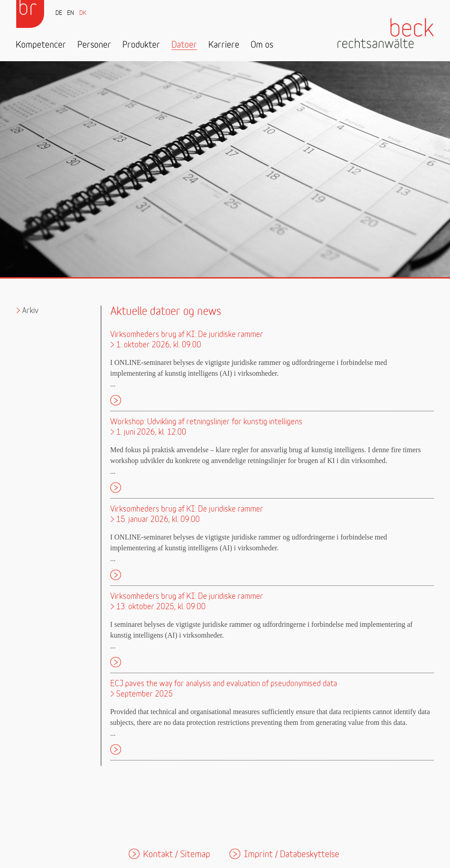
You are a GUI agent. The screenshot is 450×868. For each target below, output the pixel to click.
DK (83, 13)
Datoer (184, 45)
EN (71, 13)
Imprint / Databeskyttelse (292, 855)
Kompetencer (41, 45)
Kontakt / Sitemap (177, 855)
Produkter (141, 45)
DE (59, 13)
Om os (262, 45)
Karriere (224, 45)
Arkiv (30, 311)
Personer (94, 45)
